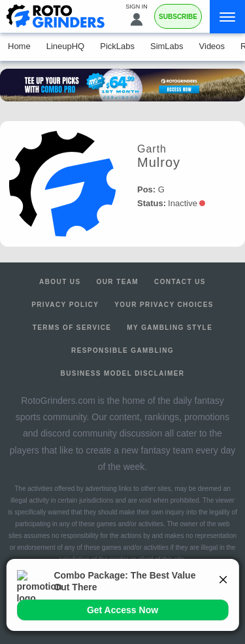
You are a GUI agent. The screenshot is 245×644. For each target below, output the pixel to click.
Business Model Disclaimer (123, 373)
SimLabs (167, 46)
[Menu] (227, 17)
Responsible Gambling (122, 350)
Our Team (118, 282)
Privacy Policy (65, 305)
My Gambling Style (170, 328)
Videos (212, 46)
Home (19, 46)
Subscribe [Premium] (178, 17)
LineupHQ (66, 46)
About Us (60, 282)
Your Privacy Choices (164, 305)
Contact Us (180, 282)
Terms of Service (72, 328)
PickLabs (117, 46)
